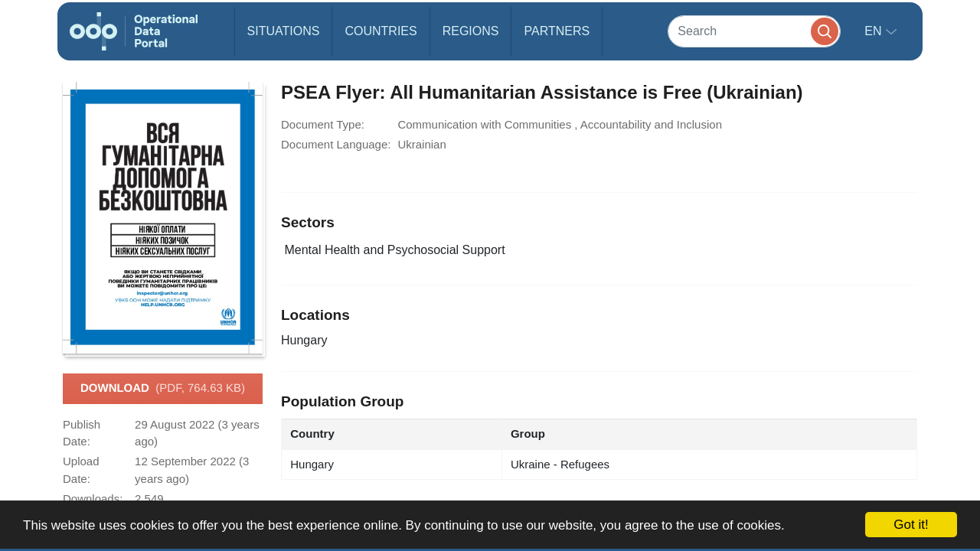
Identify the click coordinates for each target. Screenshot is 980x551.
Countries (381, 31)
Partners (557, 31)
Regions (471, 31)
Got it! (911, 525)
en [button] (875, 31)
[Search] (754, 31)
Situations (284, 31)
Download (163, 389)
